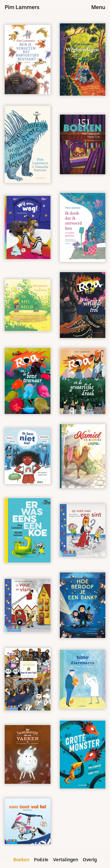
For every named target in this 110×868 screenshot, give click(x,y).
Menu (98, 8)
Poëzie (41, 860)
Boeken (21, 860)
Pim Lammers (22, 8)
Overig (90, 860)
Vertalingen (66, 860)
